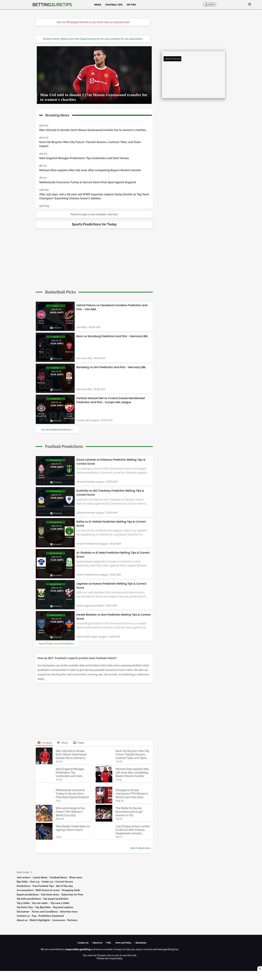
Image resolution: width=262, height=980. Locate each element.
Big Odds (22, 882)
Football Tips (114, 5)
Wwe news (76, 877)
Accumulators (25, 890)
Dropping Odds (71, 890)
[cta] (60, 292)
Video (79, 743)
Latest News (40, 877)
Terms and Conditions (45, 912)
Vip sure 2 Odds (60, 903)
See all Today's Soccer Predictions (56, 644)
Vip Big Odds (43, 907)
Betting (52, 5)
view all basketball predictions (56, 430)
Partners (72, 920)
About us (22, 920)
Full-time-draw (50, 895)
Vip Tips (131, 5)
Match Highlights (40, 920)
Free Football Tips (43, 886)
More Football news (140, 848)
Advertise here (69, 912)
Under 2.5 (47, 882)
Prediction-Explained (51, 916)
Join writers (24, 877)
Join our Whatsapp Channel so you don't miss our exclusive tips (93, 22)
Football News (58, 877)
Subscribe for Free (72, 895)
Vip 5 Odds (23, 903)
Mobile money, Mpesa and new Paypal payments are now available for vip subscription (93, 39)
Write (212, 5)
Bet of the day (64, 886)
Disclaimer (23, 912)
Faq (34, 916)
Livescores (59, 920)
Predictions (23, 886)
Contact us (23, 916)
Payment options (63, 907)
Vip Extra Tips (25, 907)
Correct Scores (64, 882)
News (98, 5)
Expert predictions (28, 895)
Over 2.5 (35, 882)
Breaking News (57, 114)
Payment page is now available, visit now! (94, 214)
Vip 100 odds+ (40, 903)
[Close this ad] (260, 969)
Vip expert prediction (56, 899)
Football (45, 743)
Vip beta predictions (29, 899)
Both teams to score (48, 890)
